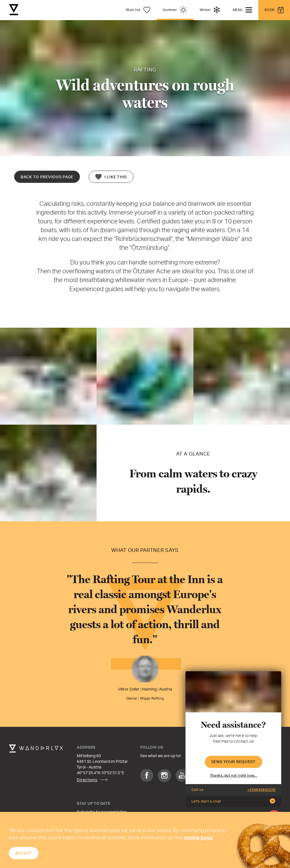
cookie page (198, 837)
